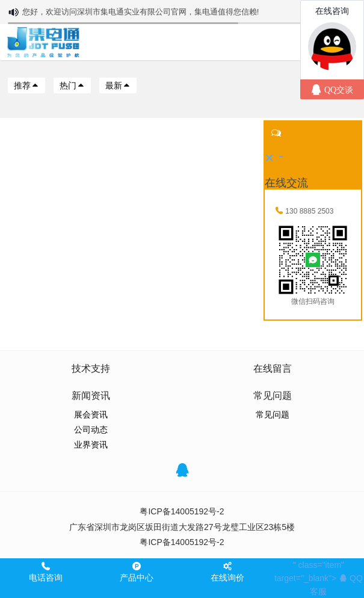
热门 (72, 85)
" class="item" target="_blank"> (319, 578)
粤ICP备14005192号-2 (182, 511)
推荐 (26, 85)
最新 (118, 85)
